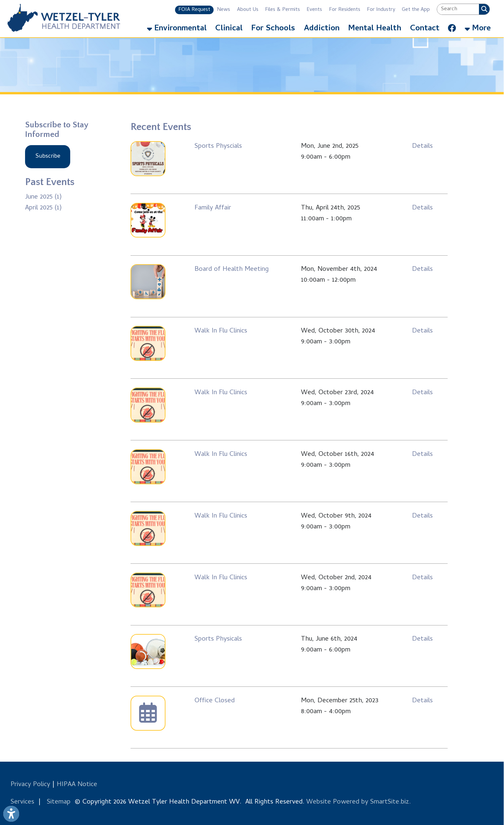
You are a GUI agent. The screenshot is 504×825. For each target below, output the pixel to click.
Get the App (416, 10)
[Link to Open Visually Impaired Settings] (11, 814)
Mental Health (375, 29)
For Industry (381, 10)
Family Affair (213, 208)
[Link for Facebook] (452, 27)
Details (422, 147)
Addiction (322, 29)
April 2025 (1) (43, 208)
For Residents (345, 10)
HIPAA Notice (77, 785)
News (223, 10)
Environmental (177, 29)
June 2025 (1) (43, 197)
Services (22, 802)
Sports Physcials (218, 147)
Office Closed (215, 701)
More (478, 29)
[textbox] (458, 9)
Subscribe (48, 157)
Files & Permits (282, 10)
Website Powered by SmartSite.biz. (358, 802)
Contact (425, 29)
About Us (248, 10)
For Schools (273, 29)
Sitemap (59, 802)
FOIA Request (194, 10)
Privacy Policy (30, 785)
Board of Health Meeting (232, 270)
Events (314, 10)
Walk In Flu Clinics (221, 331)
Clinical (229, 29)
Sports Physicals (218, 639)
